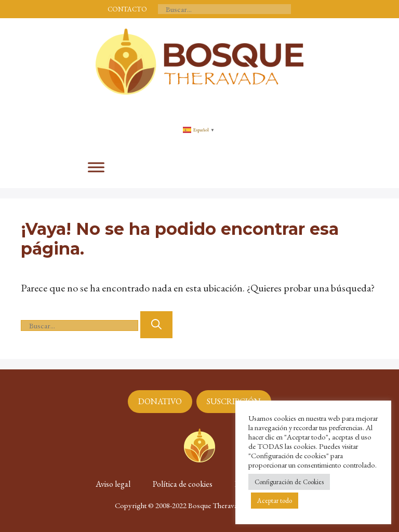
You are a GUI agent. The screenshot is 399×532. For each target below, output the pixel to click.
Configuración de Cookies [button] (289, 482)
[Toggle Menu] (96, 167)
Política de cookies (183, 484)
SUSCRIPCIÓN (234, 401)
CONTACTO (127, 9)
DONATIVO (160, 401)
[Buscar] (156, 325)
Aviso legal (113, 484)
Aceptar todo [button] (275, 501)
